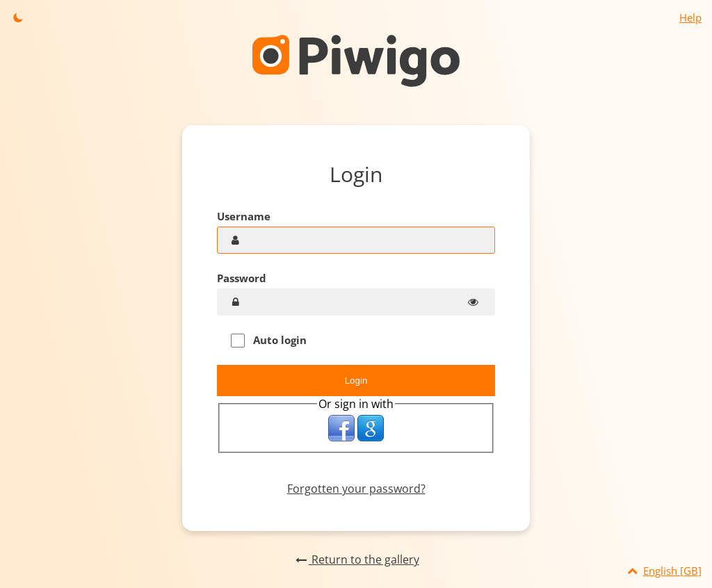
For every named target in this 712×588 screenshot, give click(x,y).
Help (690, 17)
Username (244, 216)
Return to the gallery (356, 560)
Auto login (269, 340)
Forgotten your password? (356, 489)
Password (242, 278)
